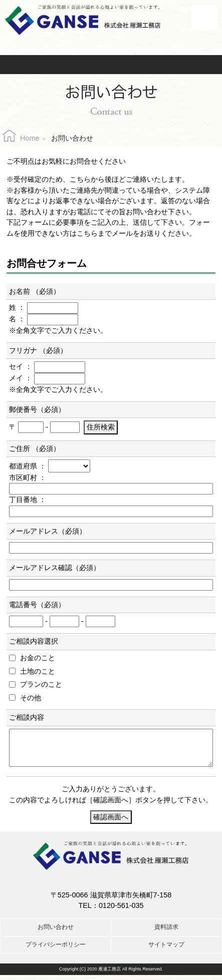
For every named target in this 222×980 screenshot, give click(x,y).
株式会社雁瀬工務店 (83, 20)
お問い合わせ (74, 65)
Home (30, 138)
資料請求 (152, 65)
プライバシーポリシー (56, 949)
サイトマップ (166, 949)
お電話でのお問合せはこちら (111, 43)
